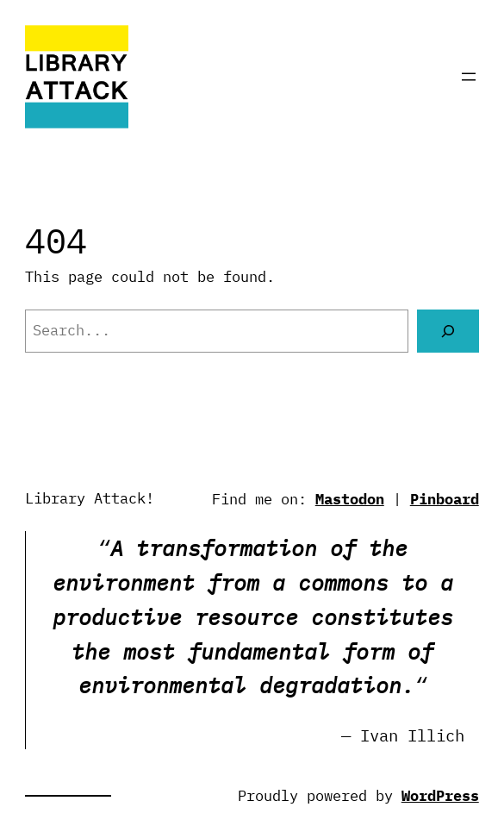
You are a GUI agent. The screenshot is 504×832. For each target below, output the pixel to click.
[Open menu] (469, 77)
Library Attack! (90, 498)
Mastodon (350, 499)
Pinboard (445, 499)
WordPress (440, 796)
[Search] (448, 331)
